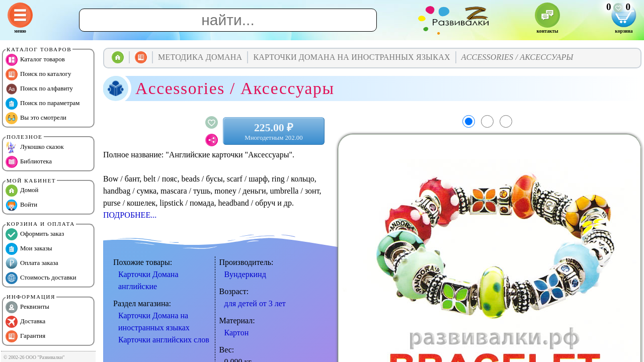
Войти (21, 205)
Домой (22, 191)
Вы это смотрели (36, 118)
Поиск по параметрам (43, 104)
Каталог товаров (35, 60)
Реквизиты (27, 307)
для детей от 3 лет (255, 303)
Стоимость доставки (41, 278)
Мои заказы (29, 249)
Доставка (25, 322)
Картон (237, 333)
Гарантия (25, 336)
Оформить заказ (35, 234)
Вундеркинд (245, 274)
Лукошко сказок (35, 147)
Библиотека (29, 162)
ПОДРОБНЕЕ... (130, 215)
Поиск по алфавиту (39, 89)
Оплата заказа (32, 263)
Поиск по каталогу (38, 74)
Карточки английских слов (164, 340)
